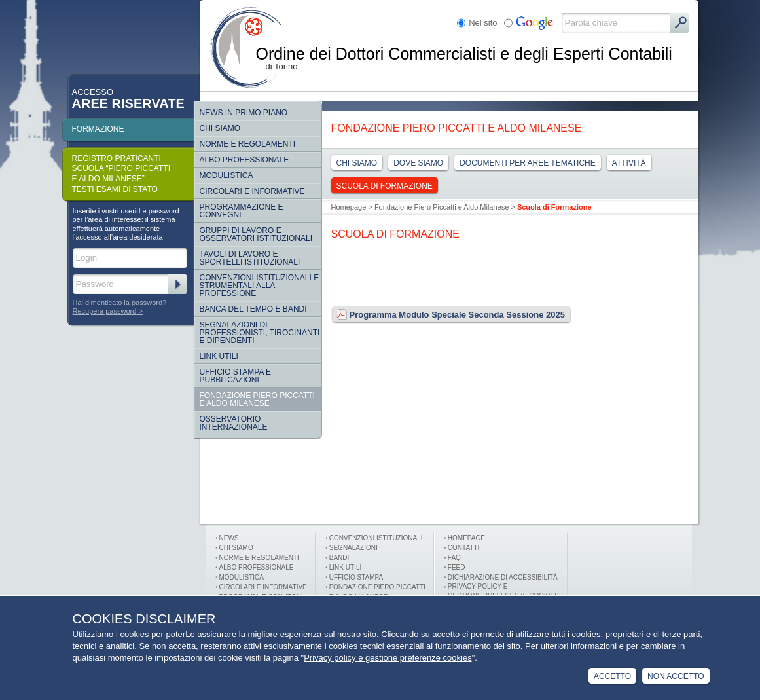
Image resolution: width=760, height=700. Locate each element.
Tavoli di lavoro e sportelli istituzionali (250, 258)
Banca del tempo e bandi (253, 309)
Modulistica (226, 175)
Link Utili (219, 356)
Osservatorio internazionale (234, 423)
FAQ (454, 558)
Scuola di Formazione (385, 186)
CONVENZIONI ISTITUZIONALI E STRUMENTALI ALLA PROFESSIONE (260, 286)
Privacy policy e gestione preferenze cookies (388, 658)
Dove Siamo (418, 163)
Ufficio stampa (356, 577)
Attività (629, 163)
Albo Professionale (244, 160)
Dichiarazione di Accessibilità (503, 577)
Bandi (339, 558)
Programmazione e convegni (242, 211)
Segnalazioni (353, 548)
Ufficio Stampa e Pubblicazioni (236, 376)
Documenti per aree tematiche (528, 163)
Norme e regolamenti (248, 144)
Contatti (464, 548)
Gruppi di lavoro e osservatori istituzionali (256, 234)
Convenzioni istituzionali (376, 538)
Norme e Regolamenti (259, 558)
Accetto (612, 676)
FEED (457, 567)
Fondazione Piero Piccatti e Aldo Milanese (257, 399)
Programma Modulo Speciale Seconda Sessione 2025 (448, 315)
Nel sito (483, 23)
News (229, 538)
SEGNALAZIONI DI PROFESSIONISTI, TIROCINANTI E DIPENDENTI (260, 333)
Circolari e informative (252, 191)
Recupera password (105, 311)
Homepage (349, 207)
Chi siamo (220, 128)
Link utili (345, 567)
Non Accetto (676, 676)
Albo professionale (257, 567)
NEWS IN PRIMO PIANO (244, 113)
